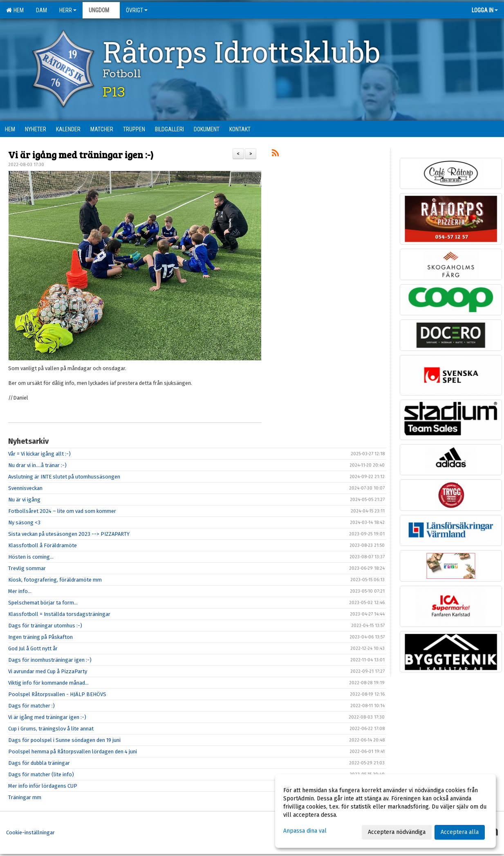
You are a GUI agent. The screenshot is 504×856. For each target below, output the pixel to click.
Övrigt (137, 10)
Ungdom (101, 10)
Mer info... (20, 591)
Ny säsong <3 (24, 522)
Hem (15, 10)
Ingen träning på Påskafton (40, 637)
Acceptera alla (460, 832)
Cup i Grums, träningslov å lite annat (51, 729)
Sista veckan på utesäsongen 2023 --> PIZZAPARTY (69, 534)
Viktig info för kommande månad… (48, 683)
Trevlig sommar (27, 568)
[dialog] (385, 811)
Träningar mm (25, 797)
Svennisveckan (25, 488)
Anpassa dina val (305, 831)
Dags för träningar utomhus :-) (45, 626)
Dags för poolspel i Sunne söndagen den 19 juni (64, 740)
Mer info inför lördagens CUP (43, 786)
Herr (68, 10)
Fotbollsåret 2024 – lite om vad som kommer (62, 511)
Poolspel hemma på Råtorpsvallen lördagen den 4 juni (73, 752)
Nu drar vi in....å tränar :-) (37, 465)
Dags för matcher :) (31, 706)
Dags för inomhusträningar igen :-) (50, 660)
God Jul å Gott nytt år (33, 648)
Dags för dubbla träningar (39, 763)
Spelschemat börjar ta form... (43, 603)
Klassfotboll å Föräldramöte (43, 545)
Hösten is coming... (31, 557)
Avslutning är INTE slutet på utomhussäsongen (64, 477)
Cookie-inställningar (30, 832)
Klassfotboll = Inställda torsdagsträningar (59, 614)
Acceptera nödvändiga (397, 832)
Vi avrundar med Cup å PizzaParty (48, 671)
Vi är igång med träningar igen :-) (81, 154)
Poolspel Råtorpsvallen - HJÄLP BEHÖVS (57, 694)
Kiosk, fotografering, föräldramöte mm (55, 580)
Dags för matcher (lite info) (41, 774)
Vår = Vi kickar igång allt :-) (39, 454)
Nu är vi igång (24, 500)
